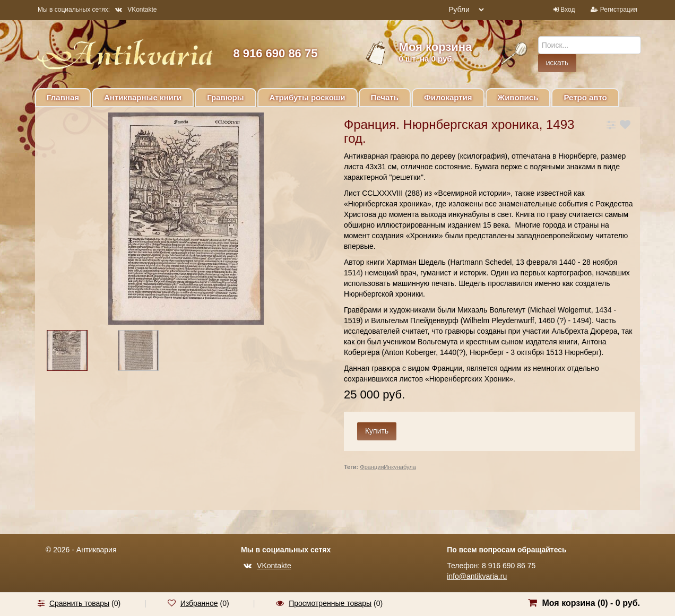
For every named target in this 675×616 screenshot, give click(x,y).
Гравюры (225, 97)
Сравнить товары (79, 603)
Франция (372, 467)
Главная (63, 97)
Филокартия (448, 97)
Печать (385, 97)
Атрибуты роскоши (308, 97)
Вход (568, 10)
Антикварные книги (143, 97)
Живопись (518, 97)
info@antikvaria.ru (477, 576)
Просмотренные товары (330, 603)
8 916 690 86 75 (275, 53)
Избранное (199, 603)
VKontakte (136, 10)
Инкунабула (400, 467)
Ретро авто (585, 97)
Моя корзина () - (591, 603)
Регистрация (619, 10)
